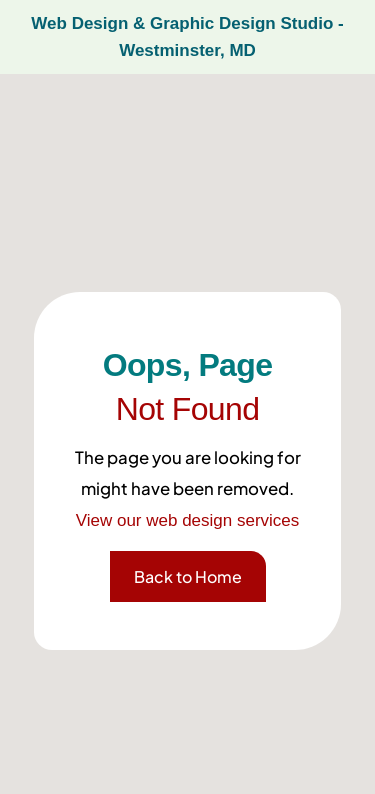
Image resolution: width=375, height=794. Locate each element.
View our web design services (188, 520)
